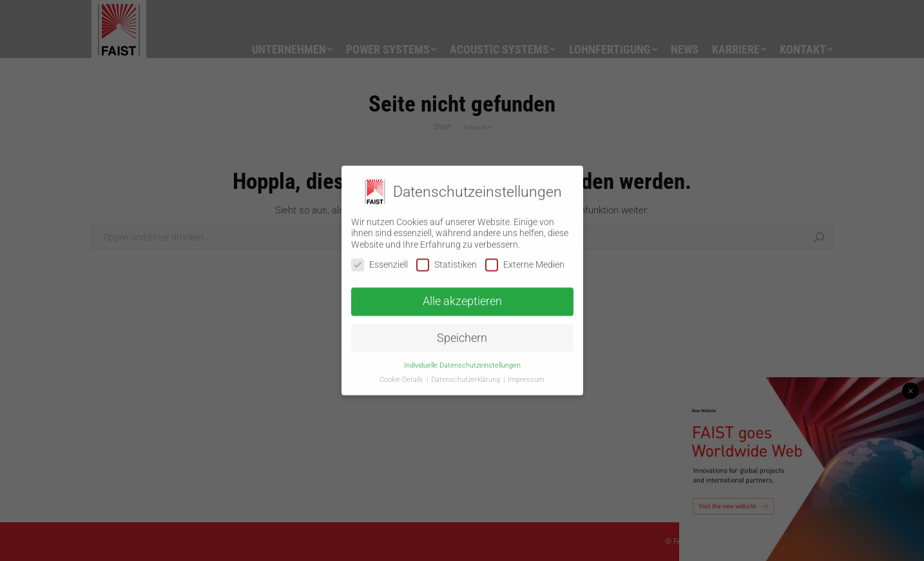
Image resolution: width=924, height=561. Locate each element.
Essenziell (380, 260)
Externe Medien (525, 260)
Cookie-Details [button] (402, 375)
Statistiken (447, 260)
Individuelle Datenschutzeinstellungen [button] (462, 360)
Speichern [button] (462, 333)
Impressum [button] (526, 375)
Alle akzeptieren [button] (462, 297)
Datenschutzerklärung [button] (467, 375)
